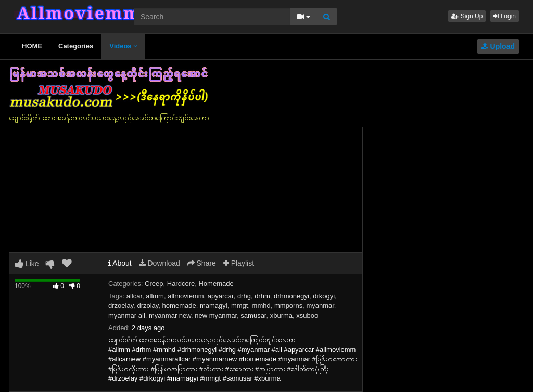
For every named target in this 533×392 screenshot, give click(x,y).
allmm (155, 296)
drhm (262, 296)
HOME (32, 46)
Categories (76, 46)
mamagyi (214, 305)
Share (202, 263)
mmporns (288, 305)
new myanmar (216, 315)
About (120, 263)
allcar (134, 296)
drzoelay (121, 305)
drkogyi (324, 296)
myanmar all (127, 315)
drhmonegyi (291, 296)
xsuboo (307, 315)
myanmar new (170, 315)
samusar (253, 315)
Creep (154, 284)
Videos (123, 46)
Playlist (239, 263)
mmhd (261, 305)
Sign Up (467, 16)
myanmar (320, 305)
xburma (281, 315)
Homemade (216, 284)
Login (505, 16)
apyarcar (221, 296)
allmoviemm (186, 296)
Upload (498, 46)
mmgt (240, 305)
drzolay (148, 305)
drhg (244, 296)
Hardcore (181, 284)
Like (27, 264)
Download (160, 263)
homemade (179, 305)
